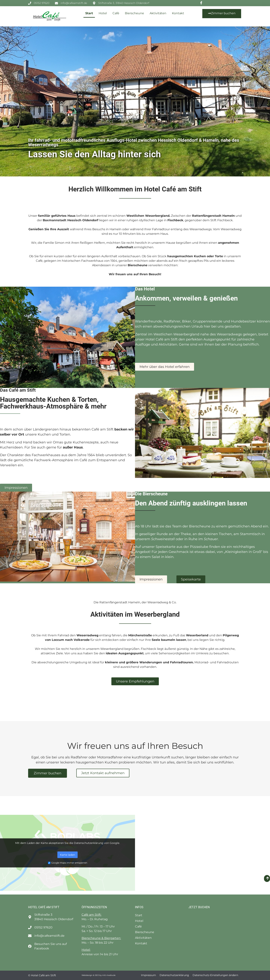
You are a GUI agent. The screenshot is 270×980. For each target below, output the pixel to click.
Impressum (148, 975)
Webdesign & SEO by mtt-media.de (99, 975)
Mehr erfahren (68, 847)
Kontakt (178, 13)
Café (116, 13)
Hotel (103, 13)
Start (89, 13)
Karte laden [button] (67, 855)
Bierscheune (134, 13)
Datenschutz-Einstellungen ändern (215, 975)
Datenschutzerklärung (174, 975)
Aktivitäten (158, 13)
